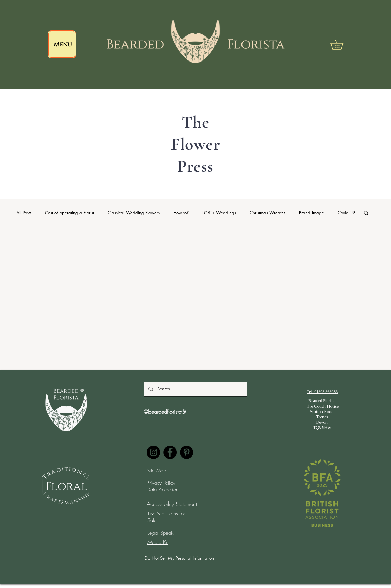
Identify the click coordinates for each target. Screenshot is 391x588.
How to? (181, 213)
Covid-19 (346, 213)
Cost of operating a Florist (70, 213)
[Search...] (195, 389)
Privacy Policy (161, 483)
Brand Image (312, 213)
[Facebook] (170, 452)
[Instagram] (153, 452)
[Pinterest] (187, 452)
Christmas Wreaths (268, 213)
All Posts (24, 213)
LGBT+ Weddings (219, 213)
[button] (342, 44)
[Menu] (62, 44)
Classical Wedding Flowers (134, 213)
